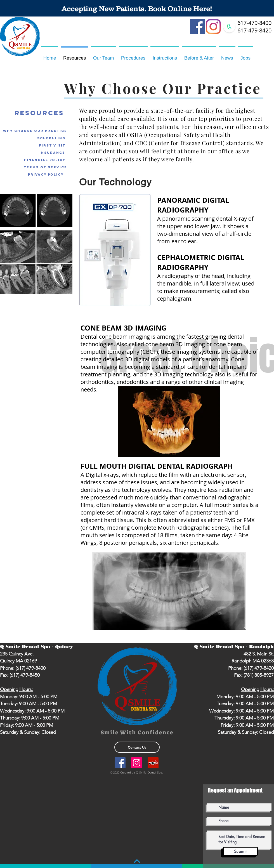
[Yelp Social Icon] (153, 763)
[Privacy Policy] (44, 174)
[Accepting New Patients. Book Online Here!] (137, 9)
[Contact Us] (137, 747)
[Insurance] (52, 153)
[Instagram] (213, 27)
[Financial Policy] (45, 160)
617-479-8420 (254, 30)
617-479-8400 (254, 23)
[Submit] (240, 851)
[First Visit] (52, 145)
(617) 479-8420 (259, 668)
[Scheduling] (51, 138)
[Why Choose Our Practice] (35, 131)
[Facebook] (197, 27)
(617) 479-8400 (30, 668)
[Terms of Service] (45, 167)
